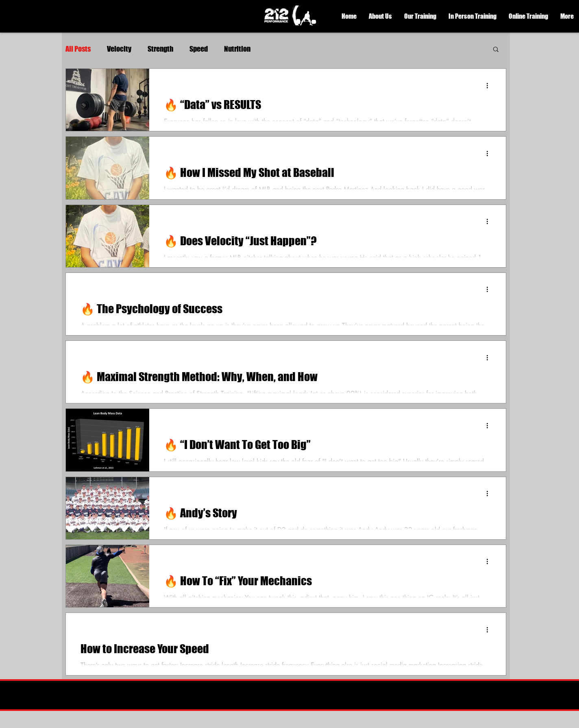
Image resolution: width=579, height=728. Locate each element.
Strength (160, 49)
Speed (199, 49)
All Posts (78, 49)
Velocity (119, 49)
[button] (380, 16)
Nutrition (237, 49)
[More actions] (490, 85)
